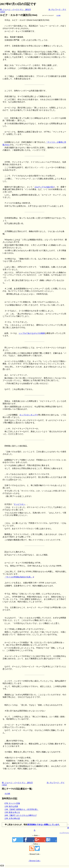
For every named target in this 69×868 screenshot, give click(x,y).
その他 (58, 15)
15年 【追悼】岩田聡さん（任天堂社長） (22, 809)
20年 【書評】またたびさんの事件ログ (21, 815)
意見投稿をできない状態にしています (43, 825)
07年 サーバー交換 (12, 803)
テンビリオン (19, 504)
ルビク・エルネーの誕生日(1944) (19, 15)
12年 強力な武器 (11, 806)
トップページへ (64, 833)
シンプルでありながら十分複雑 (32, 333)
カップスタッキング (28, 415)
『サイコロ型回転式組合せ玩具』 (18, 577)
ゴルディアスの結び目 (44, 187)
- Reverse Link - (34, 861)
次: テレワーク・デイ (57, 10)
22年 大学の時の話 (12, 818)
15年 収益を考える (12, 812)
